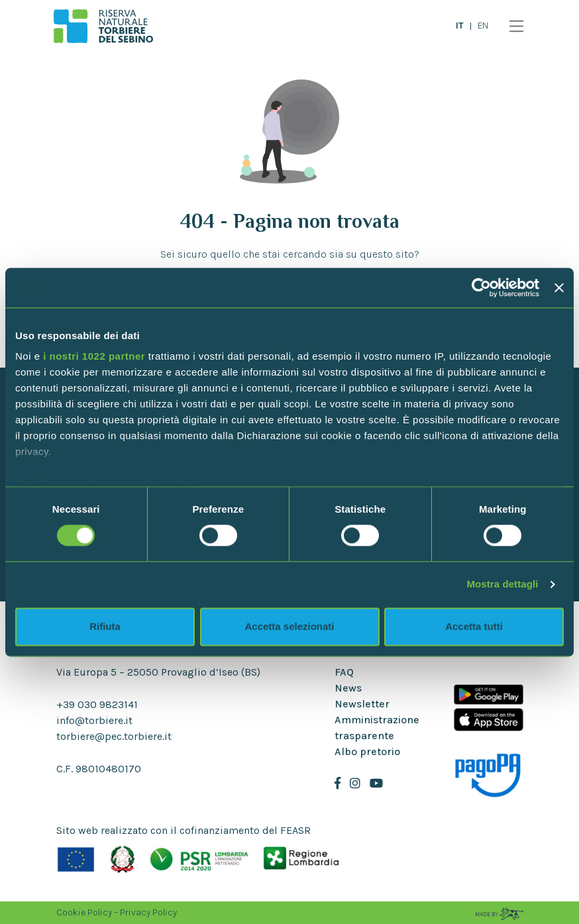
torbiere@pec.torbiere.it (114, 736)
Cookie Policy (84, 912)
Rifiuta (105, 626)
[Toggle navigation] (513, 26)
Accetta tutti (474, 626)
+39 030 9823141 (97, 704)
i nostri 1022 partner (94, 356)
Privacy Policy (148, 912)
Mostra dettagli (502, 585)
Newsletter (362, 704)
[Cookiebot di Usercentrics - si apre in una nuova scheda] (481, 287)
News (348, 688)
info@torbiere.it (94, 720)
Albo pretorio (367, 751)
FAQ (344, 672)
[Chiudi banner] (559, 287)
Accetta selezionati (289, 626)
